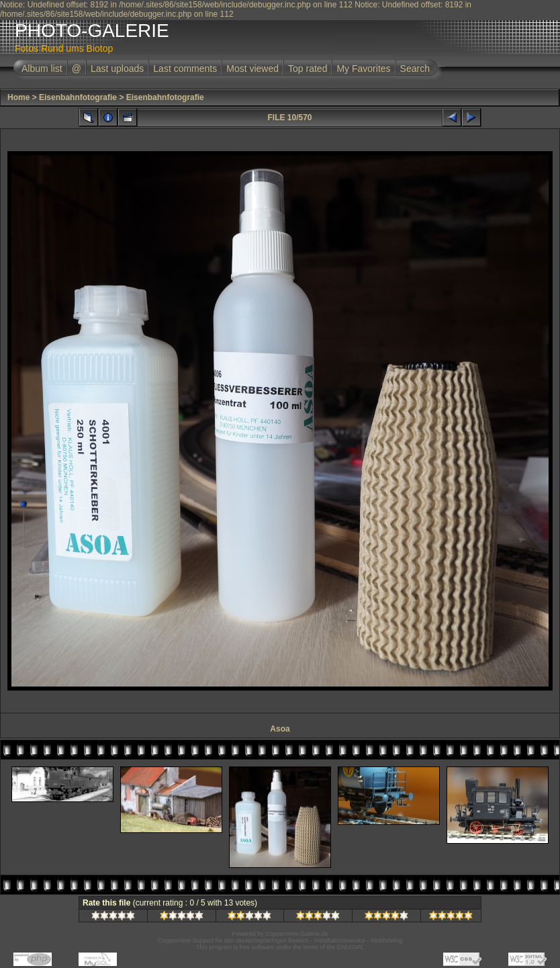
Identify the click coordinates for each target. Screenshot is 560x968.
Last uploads (117, 69)
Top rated (308, 69)
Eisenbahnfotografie (78, 97)
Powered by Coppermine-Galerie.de (280, 934)
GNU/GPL (351, 947)
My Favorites (363, 69)
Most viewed (252, 69)
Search (415, 69)
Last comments (185, 69)
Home (18, 97)
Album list (42, 69)
